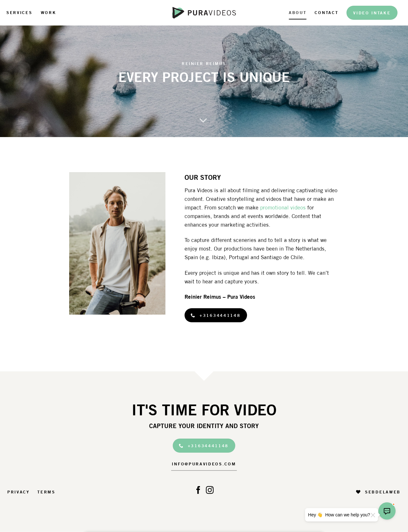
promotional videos (283, 208)
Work (49, 12)
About (298, 12)
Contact (326, 12)
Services (19, 12)
